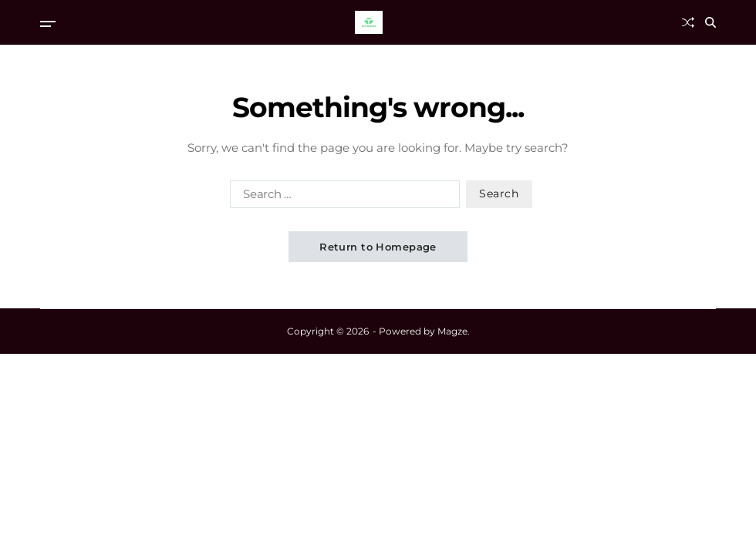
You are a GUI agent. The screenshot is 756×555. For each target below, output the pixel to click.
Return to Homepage (378, 247)
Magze (452, 331)
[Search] (710, 22)
